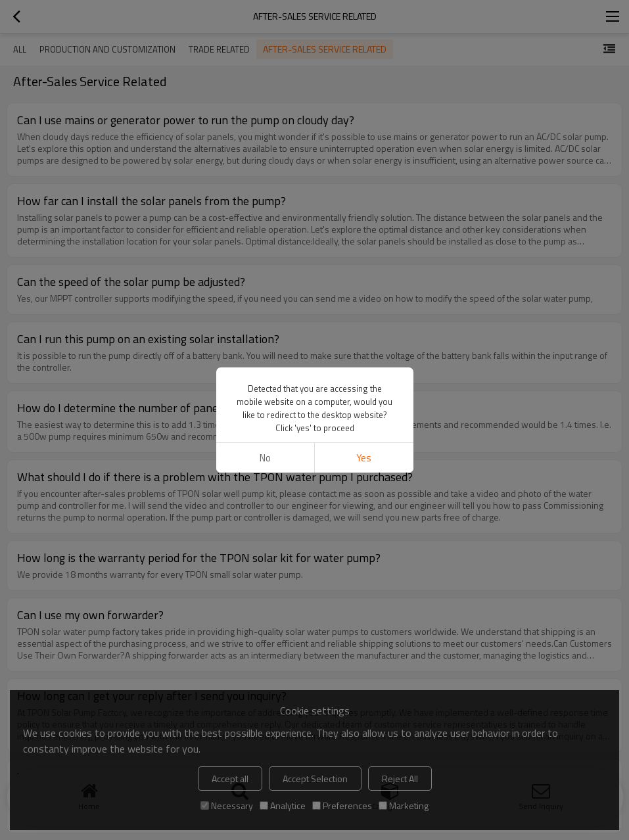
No (265, 458)
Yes (364, 458)
